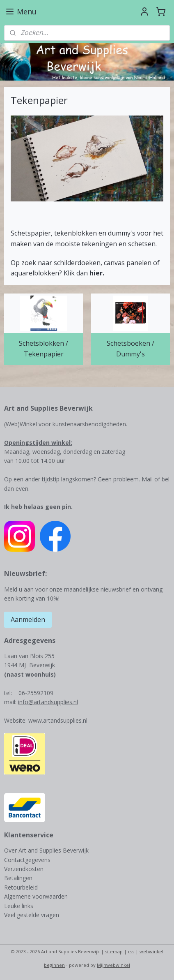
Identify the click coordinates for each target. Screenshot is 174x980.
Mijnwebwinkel (113, 965)
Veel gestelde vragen (32, 915)
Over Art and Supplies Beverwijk (46, 850)
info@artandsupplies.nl (48, 702)
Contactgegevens (27, 860)
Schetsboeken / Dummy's (130, 349)
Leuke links (19, 906)
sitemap (114, 951)
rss (131, 951)
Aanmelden (28, 619)
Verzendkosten (24, 869)
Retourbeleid (21, 887)
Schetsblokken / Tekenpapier (43, 349)
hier (96, 273)
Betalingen (18, 878)
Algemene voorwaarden (36, 896)
